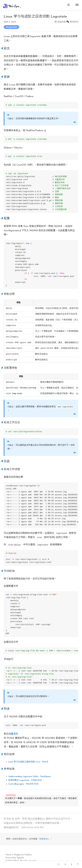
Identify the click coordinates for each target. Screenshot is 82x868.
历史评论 (44, 839)
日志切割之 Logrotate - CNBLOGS (25, 780)
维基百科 (13, 734)
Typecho (20, 858)
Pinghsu (17, 855)
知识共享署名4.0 (36, 819)
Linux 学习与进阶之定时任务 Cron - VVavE (28, 762)
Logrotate (12, 27)
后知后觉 (62, 22)
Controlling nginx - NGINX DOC (24, 784)
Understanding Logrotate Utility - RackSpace (30, 777)
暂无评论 (74, 22)
